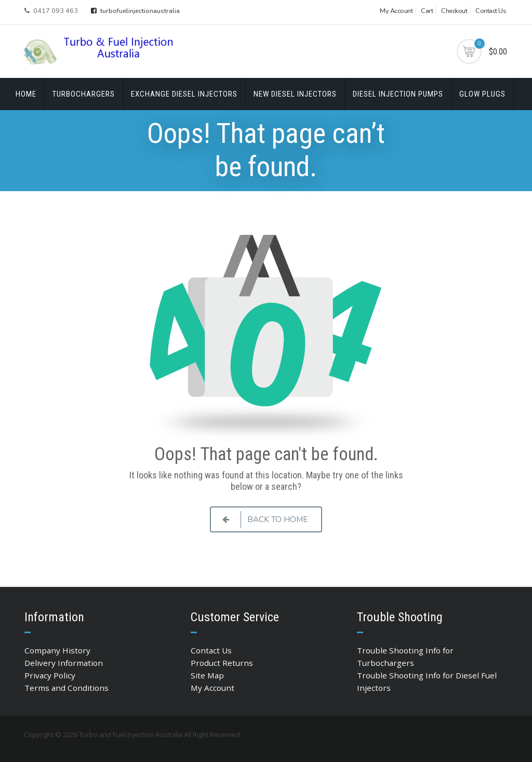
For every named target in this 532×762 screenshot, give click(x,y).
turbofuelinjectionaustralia (135, 11)
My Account (396, 11)
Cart (427, 11)
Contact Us (491, 11)
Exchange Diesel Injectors (184, 94)
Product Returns (222, 663)
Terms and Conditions (66, 688)
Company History (57, 650)
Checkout (454, 11)
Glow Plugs (482, 94)
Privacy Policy (50, 675)
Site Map (207, 675)
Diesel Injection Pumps (398, 94)
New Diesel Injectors (295, 94)
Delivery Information (64, 663)
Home (26, 94)
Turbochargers (84, 94)
